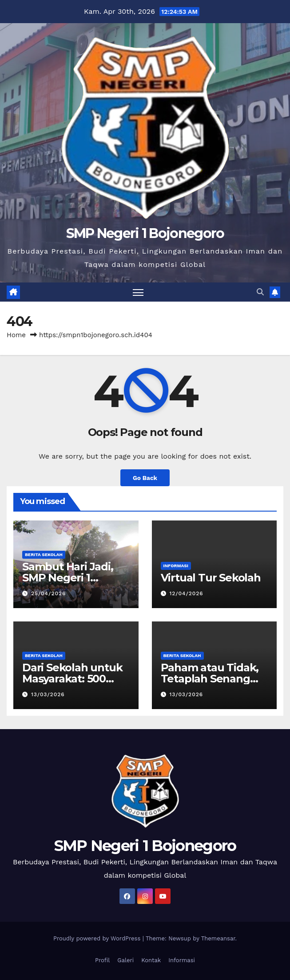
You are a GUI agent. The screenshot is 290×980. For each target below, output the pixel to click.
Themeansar (218, 938)
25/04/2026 (48, 593)
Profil (102, 960)
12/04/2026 (186, 593)
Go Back (145, 478)
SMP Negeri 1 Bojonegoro (145, 233)
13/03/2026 (48, 694)
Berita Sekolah (44, 555)
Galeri (125, 960)
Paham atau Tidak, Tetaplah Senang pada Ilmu (210, 679)
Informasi (176, 566)
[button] (260, 292)
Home (16, 335)
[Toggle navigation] (138, 292)
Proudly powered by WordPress (98, 938)
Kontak (151, 960)
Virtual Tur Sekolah (211, 578)
